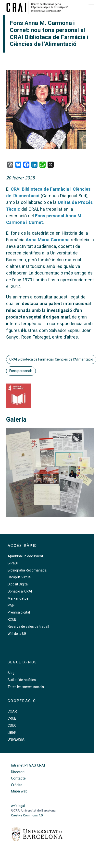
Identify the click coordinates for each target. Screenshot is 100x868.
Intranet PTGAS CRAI (28, 765)
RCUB (12, 619)
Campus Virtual (19, 577)
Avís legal (18, 806)
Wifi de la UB (17, 634)
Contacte (18, 778)
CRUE (12, 718)
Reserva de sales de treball (28, 626)
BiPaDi (13, 563)
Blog (11, 673)
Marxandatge (18, 598)
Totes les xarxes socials (26, 687)
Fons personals (21, 371)
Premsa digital (19, 612)
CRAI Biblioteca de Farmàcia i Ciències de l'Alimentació (51, 359)
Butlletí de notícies (22, 680)
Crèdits (17, 785)
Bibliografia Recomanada (27, 570)
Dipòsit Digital (18, 584)
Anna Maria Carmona (48, 240)
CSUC (12, 725)
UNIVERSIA (16, 739)
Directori (18, 772)
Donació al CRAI (20, 591)
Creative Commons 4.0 (27, 815)
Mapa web (19, 791)
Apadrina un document (25, 556)
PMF (11, 605)
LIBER (12, 733)
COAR (12, 711)
